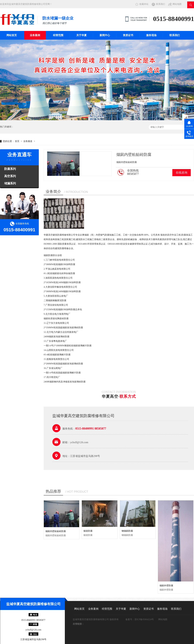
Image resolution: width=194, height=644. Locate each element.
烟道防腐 (88, 531)
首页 (17, 141)
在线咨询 (182, 173)
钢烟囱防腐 (127, 531)
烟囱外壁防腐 (166, 586)
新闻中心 (105, 35)
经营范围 (58, 35)
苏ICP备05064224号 (144, 619)
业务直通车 (19, 157)
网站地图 (177, 4)
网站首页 (12, 35)
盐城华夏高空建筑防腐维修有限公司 (33, 604)
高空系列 (10, 176)
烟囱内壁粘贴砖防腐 (56, 531)
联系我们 (161, 4)
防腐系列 (10, 169)
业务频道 (28, 141)
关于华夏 (81, 35)
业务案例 (35, 35)
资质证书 (128, 35)
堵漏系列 (10, 183)
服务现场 (151, 35)
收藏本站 (144, 4)
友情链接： (78, 624)
